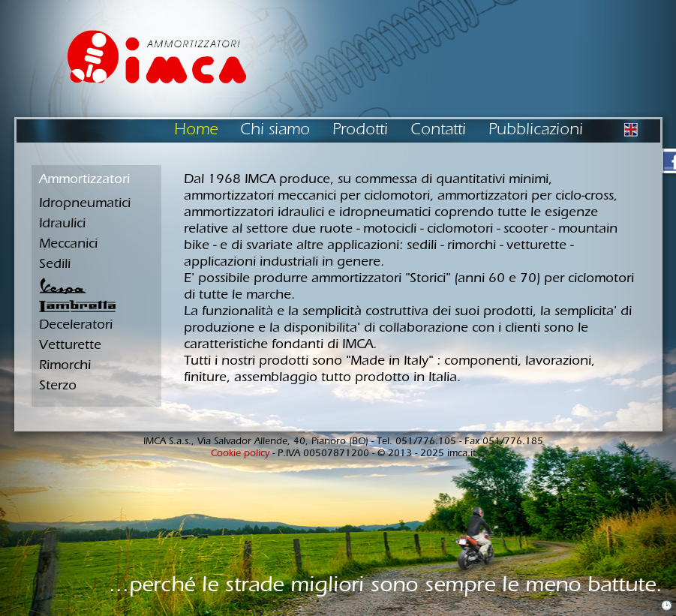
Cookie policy (240, 454)
